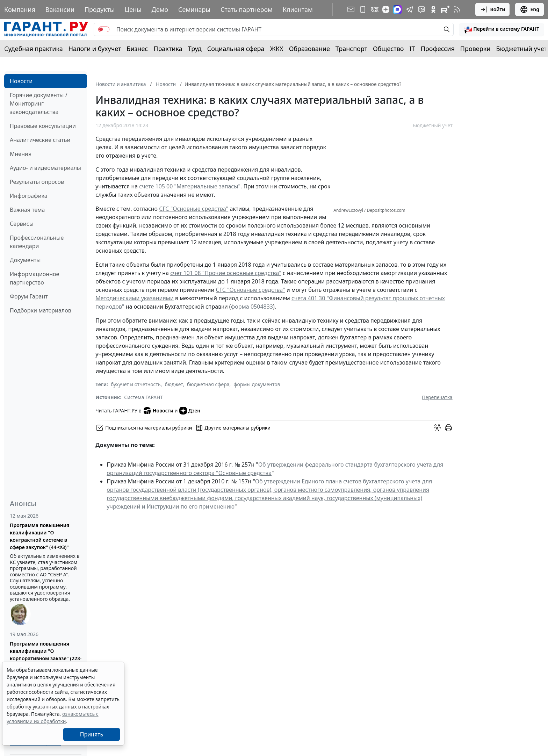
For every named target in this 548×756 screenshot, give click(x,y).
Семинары (194, 9)
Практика (168, 49)
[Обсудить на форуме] (437, 428)
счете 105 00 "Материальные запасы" (190, 186)
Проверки (475, 49)
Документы (25, 260)
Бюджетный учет (521, 49)
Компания (20, 9)
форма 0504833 (252, 307)
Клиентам (298, 9)
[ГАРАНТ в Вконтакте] (375, 9)
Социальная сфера (236, 49)
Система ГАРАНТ (143, 397)
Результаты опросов (37, 182)
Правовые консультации (43, 126)
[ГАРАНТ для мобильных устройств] (363, 9)
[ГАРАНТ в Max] (397, 9)
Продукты (100, 9)
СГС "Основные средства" (194, 209)
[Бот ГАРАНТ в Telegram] (421, 9)
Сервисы (22, 224)
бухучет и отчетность (136, 384)
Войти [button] (493, 9)
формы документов (257, 384)
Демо (160, 9)
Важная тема (27, 210)
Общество (388, 49)
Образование (309, 49)
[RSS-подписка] (457, 9)
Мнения (21, 154)
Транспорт (351, 49)
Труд (195, 49)
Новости (21, 81)
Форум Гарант (29, 296)
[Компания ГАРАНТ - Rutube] (445, 9)
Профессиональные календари (37, 242)
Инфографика (29, 196)
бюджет (174, 384)
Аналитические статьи (40, 140)
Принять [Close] (92, 734)
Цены (133, 9)
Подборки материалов (41, 310)
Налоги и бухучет (95, 49)
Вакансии (60, 9)
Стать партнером (247, 9)
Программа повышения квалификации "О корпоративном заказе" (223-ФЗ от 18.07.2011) (46, 655)
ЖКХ (277, 49)
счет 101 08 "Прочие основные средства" (226, 273)
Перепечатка (437, 397)
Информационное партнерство (34, 278)
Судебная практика (34, 49)
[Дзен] (386, 9)
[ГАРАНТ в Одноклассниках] (433, 9)
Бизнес (137, 49)
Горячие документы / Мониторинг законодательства (39, 103)
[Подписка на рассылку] (351, 9)
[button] (502, 29)
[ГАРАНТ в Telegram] (410, 9)
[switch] (104, 29)
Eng (529, 9)
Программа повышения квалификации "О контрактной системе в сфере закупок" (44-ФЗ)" (39, 536)
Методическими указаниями (135, 298)
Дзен (190, 411)
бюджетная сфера (208, 384)
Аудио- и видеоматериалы (45, 168)
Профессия (438, 49)
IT (412, 49)
